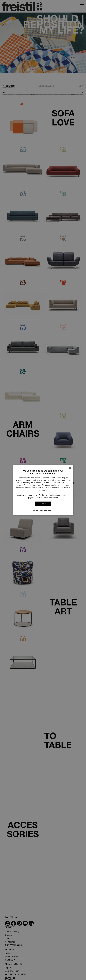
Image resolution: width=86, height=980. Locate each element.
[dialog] (43, 490)
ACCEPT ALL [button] (43, 504)
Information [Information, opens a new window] (53, 498)
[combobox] (70, 468)
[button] (43, 510)
